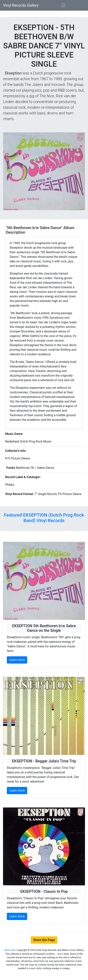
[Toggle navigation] (63, 5)
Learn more (17, 660)
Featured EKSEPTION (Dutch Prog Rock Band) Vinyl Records (44, 518)
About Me (10, 950)
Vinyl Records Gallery (21, 5)
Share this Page (44, 940)
